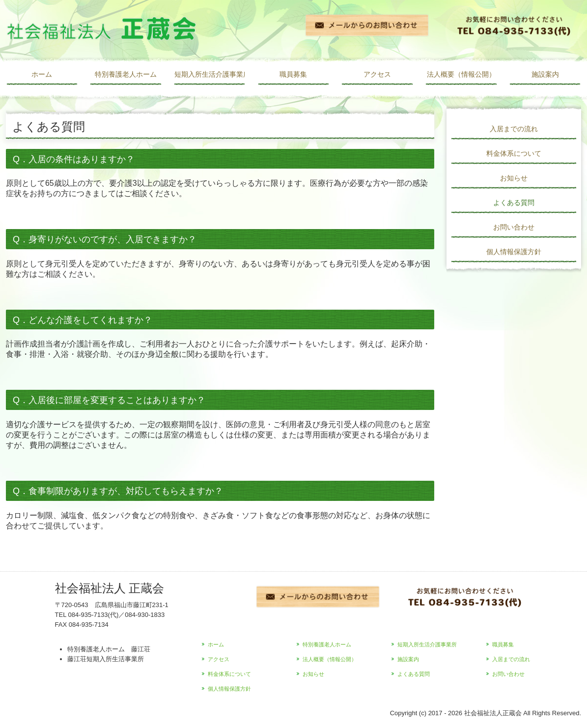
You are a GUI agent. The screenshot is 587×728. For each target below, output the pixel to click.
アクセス (377, 74)
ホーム (42, 74)
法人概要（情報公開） (461, 74)
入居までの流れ (514, 129)
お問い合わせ (514, 227)
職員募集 (293, 74)
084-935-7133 (88, 615)
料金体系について (514, 153)
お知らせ (514, 178)
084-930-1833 (145, 615)
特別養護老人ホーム (126, 74)
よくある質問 (514, 203)
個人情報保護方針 (514, 252)
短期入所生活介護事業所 (210, 74)
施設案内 (545, 74)
